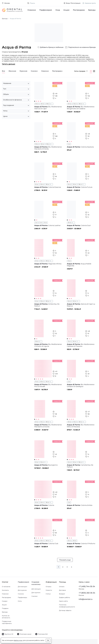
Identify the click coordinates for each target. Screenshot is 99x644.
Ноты (20, 601)
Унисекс (21, 594)
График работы (65, 597)
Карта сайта (63, 601)
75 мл (69, 341)
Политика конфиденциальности (67, 606)
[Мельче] (94, 71)
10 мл (45, 223)
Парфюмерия (46, 10)
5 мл (41, 223)
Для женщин (22, 587)
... (52, 104)
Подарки (5, 608)
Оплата (62, 587)
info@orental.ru (86, 599)
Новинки (32, 10)
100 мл (37, 104)
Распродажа (79, 10)
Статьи (48, 594)
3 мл (69, 144)
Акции (66, 10)
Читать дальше (9, 64)
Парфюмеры (22, 597)
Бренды (92, 10)
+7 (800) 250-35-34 (87, 593)
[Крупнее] (91, 71)
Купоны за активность (6, 617)
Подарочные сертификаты (7, 622)
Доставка (62, 590)
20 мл (37, 261)
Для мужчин (22, 590)
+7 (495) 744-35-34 (87, 586)
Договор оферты (65, 610)
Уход (58, 10)
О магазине (6, 587)
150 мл (42, 104)
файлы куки (18, 640)
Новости (49, 590)
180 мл (48, 104)
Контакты (5, 590)
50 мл (37, 184)
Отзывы (49, 587)
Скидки (5, 601)
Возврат (62, 594)
